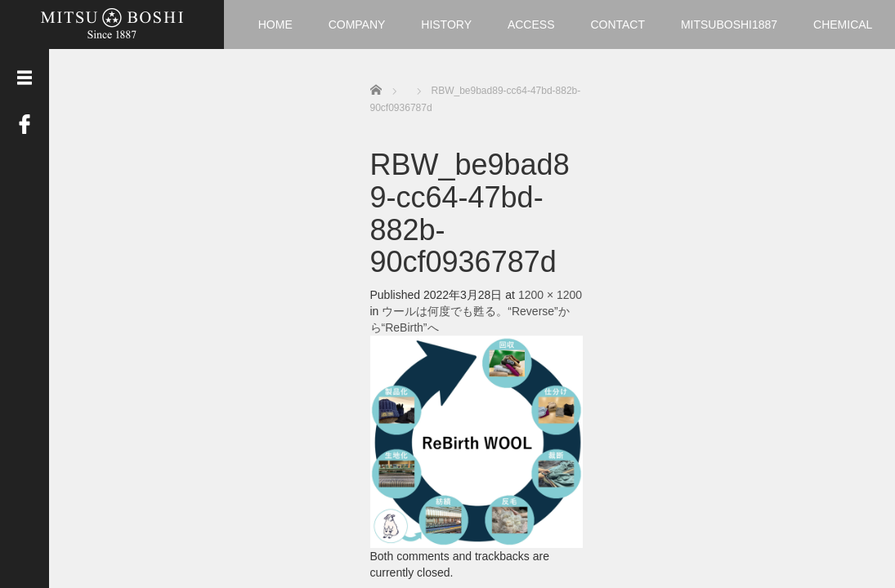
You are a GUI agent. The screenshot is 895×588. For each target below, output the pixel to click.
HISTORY (446, 24)
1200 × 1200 (550, 295)
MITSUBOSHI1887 (729, 24)
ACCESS (531, 24)
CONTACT (618, 24)
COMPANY (357, 24)
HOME (275, 24)
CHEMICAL (843, 24)
